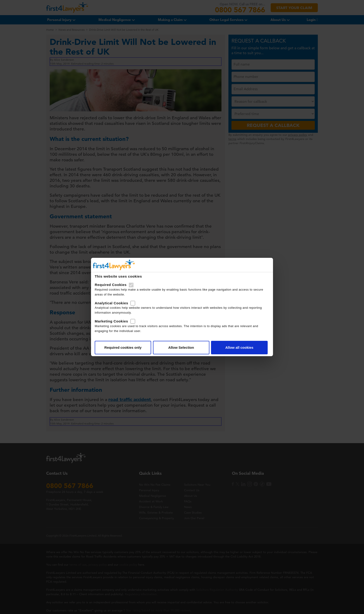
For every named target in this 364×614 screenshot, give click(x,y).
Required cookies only (123, 347)
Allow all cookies (239, 347)
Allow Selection (181, 347)
